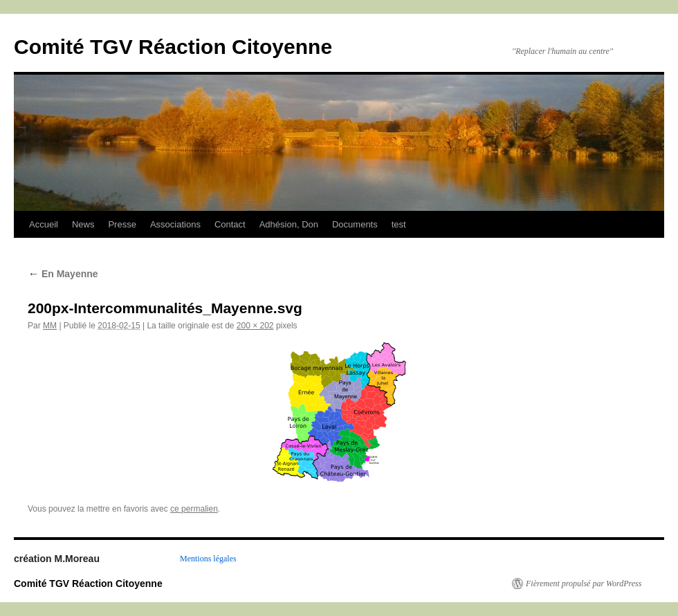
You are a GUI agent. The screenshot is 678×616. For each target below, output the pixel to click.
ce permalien (194, 509)
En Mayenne (63, 274)
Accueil (44, 224)
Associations (175, 224)
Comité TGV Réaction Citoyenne (173, 47)
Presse (122, 224)
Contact (230, 224)
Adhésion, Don (289, 224)
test (399, 224)
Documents (355, 224)
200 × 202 (255, 326)
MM (50, 326)
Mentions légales (208, 559)
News (83, 224)
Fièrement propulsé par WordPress (584, 584)
